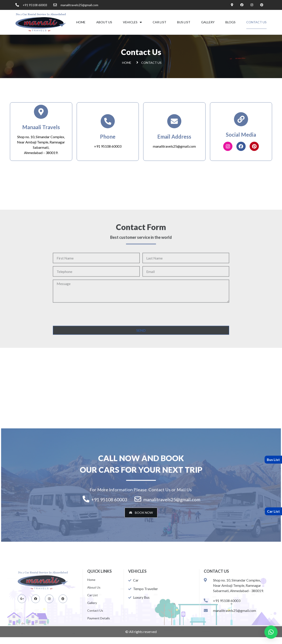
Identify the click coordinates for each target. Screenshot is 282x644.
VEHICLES (132, 22)
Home (81, 22)
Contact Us (256, 22)
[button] (141, 502)
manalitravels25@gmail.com (174, 146)
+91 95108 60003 (108, 146)
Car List (160, 22)
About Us (104, 22)
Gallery (208, 22)
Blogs (230, 22)
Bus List (184, 22)
